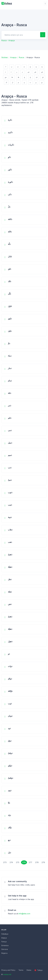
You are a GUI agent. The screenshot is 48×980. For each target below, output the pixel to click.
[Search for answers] (21, 35)
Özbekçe (5, 934)
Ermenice (5, 945)
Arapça (13, 57)
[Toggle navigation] (45, 3)
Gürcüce (5, 949)
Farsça (4, 942)
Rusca (21, 57)
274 (11, 862)
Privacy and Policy (8, 970)
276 (24, 862)
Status (29, 970)
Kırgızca (4, 953)
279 (43, 862)
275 (18, 862)
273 (5, 862)
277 (30, 862)
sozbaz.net (7, 974)
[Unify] (7, 3)
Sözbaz (5, 57)
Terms (21, 970)
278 (37, 862)
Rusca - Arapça (8, 40)
